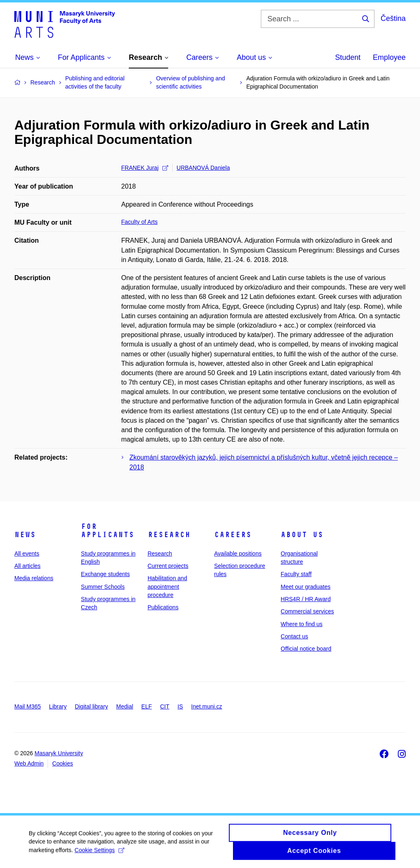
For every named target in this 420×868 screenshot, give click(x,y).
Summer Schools (103, 587)
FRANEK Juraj (145, 168)
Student (348, 57)
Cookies (63, 763)
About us (302, 535)
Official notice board (306, 649)
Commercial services (307, 611)
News (25, 535)
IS (180, 706)
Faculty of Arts (140, 222)
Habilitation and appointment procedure (168, 587)
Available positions (238, 554)
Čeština (393, 18)
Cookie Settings (99, 854)
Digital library (91, 706)
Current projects (168, 566)
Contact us (294, 636)
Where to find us (301, 624)
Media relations (34, 578)
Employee (389, 57)
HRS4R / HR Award (306, 599)
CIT (165, 706)
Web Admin (29, 763)
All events (27, 554)
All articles (27, 566)
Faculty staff (296, 574)
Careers (233, 535)
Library (58, 706)
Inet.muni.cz (207, 706)
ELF (147, 706)
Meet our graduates (305, 587)
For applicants (107, 531)
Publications (163, 607)
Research (169, 535)
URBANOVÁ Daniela (203, 168)
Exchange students (105, 574)
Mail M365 (28, 706)
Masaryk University (59, 753)
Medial (124, 706)
